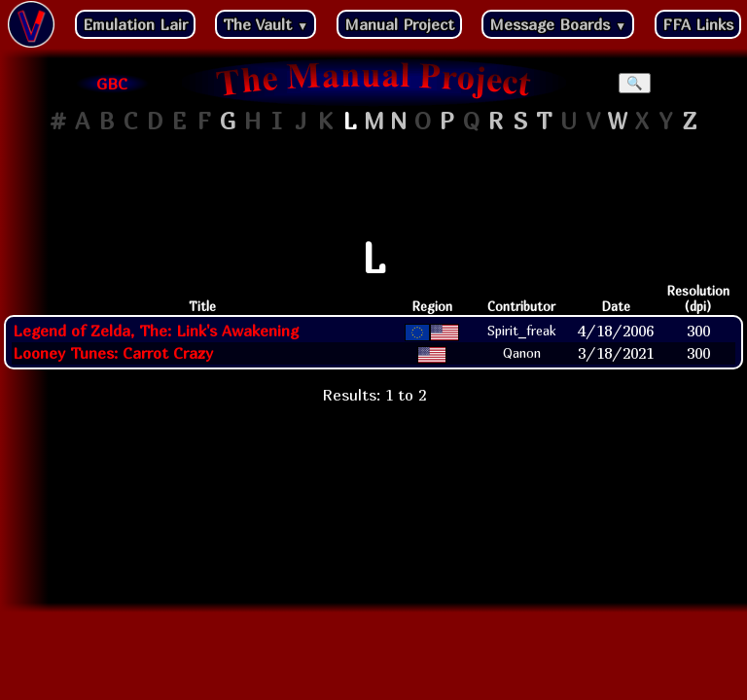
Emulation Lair (135, 24)
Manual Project (399, 24)
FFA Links (698, 24)
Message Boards (558, 24)
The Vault (266, 24)
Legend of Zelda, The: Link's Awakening (156, 331)
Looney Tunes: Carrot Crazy (113, 353)
